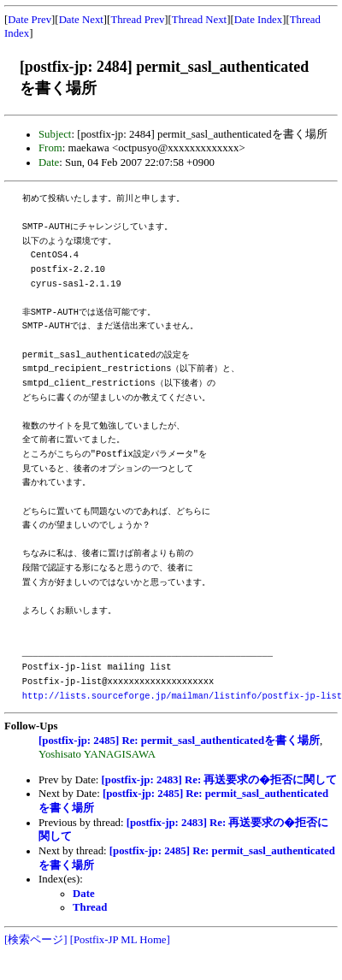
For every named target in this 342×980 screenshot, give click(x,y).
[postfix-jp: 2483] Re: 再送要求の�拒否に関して (220, 780)
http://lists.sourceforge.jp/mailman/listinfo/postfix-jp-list (182, 696)
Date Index (259, 20)
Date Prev (29, 20)
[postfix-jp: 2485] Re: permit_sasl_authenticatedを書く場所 (179, 741)
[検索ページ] (36, 940)
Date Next (81, 20)
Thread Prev (137, 20)
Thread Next (199, 20)
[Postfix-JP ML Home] (120, 940)
